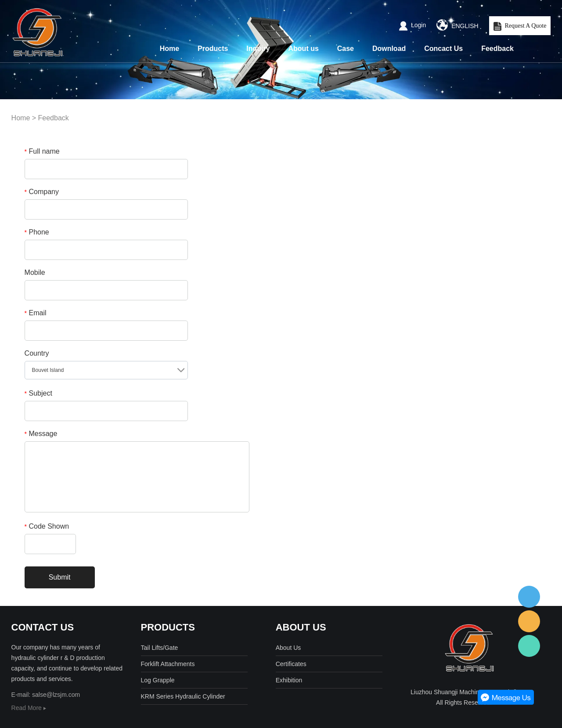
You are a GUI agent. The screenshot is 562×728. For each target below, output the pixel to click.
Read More (29, 708)
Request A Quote (520, 26)
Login (412, 25)
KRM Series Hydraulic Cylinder (183, 696)
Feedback (497, 49)
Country (37, 353)
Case (346, 49)
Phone (37, 232)
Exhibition (289, 680)
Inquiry (258, 49)
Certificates (291, 664)
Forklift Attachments (168, 664)
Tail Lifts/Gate (160, 648)
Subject (38, 393)
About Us (288, 648)
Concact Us (443, 49)
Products (213, 49)
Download (389, 49)
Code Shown (47, 526)
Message (41, 434)
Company (42, 192)
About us (304, 49)
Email (36, 313)
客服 (529, 597)
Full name (42, 151)
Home (169, 49)
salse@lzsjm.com (56, 695)
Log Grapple (158, 680)
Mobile (35, 272)
